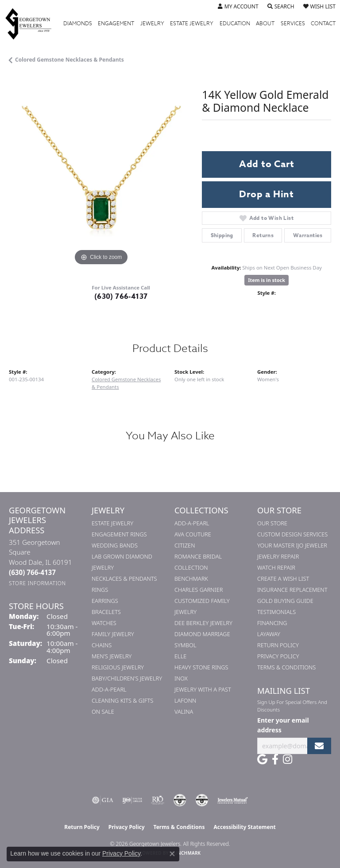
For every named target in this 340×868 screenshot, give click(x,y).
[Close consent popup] (172, 854)
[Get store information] (37, 583)
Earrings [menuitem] (105, 601)
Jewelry (152, 23)
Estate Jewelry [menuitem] (112, 523)
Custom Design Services (292, 534)
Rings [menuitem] (100, 590)
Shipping (222, 235)
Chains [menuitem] (102, 645)
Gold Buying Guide (285, 601)
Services (293, 23)
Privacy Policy (278, 656)
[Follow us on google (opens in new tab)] (262, 759)
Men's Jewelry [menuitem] (112, 656)
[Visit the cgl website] (202, 800)
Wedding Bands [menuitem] (115, 545)
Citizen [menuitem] (185, 545)
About (265, 23)
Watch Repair (276, 567)
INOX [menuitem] (181, 678)
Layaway (269, 634)
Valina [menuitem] (184, 712)
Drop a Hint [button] (267, 194)
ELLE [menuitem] (180, 656)
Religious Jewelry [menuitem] (118, 667)
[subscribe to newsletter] (319, 746)
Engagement (116, 23)
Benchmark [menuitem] (191, 579)
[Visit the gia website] (103, 800)
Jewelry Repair (278, 556)
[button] (238, 7)
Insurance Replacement (292, 590)
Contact (323, 23)
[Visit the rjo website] (158, 800)
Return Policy (278, 645)
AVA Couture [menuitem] (193, 534)
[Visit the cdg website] (180, 800)
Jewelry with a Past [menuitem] (203, 689)
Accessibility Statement (244, 827)
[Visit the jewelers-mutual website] (233, 800)
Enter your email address (283, 725)
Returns (263, 235)
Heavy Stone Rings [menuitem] (201, 667)
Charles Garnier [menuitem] (199, 590)
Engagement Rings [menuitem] (119, 534)
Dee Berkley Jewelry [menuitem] (203, 623)
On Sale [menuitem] (103, 712)
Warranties (308, 235)
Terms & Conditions (286, 667)
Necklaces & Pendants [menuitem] (124, 579)
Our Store (272, 523)
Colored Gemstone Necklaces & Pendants (70, 60)
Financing (272, 623)
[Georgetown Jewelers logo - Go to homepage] (33, 23)
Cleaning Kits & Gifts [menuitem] (122, 700)
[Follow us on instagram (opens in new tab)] (288, 759)
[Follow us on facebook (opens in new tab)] (275, 759)
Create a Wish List (283, 579)
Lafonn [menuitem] (185, 700)
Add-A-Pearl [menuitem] (109, 689)
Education (235, 23)
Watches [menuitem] (104, 623)
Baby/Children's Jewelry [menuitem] (127, 678)
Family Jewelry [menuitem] (113, 634)
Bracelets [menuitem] (106, 612)
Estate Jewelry (192, 23)
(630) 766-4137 (121, 297)
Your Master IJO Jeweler (292, 545)
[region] (101, 175)
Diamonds (78, 23)
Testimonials (276, 612)
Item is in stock (267, 280)
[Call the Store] (32, 572)
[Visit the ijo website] (132, 800)
